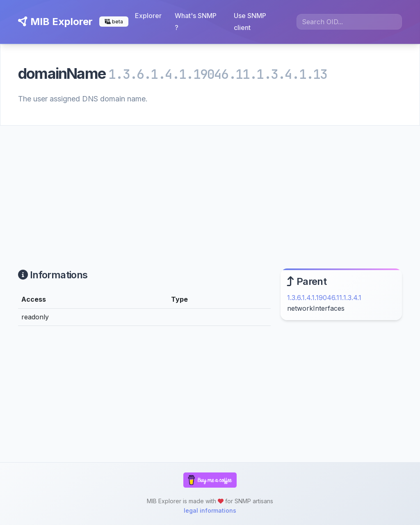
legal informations (210, 510)
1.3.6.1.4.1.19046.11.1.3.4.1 (324, 298)
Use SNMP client (250, 22)
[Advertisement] (210, 187)
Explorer (148, 16)
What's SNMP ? (196, 22)
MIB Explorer (55, 22)
